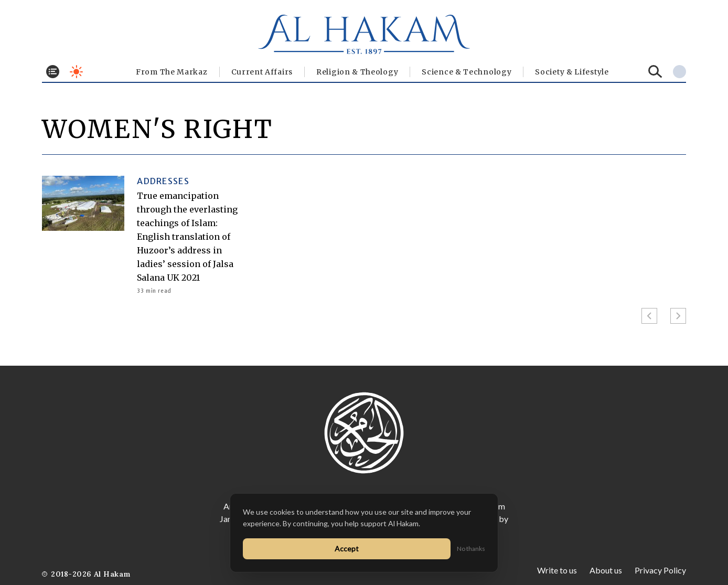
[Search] (655, 72)
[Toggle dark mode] (76, 72)
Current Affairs (262, 72)
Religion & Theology (357, 72)
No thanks (471, 549)
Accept (347, 549)
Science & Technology (467, 72)
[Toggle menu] (53, 72)
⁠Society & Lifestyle (572, 72)
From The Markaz (172, 72)
